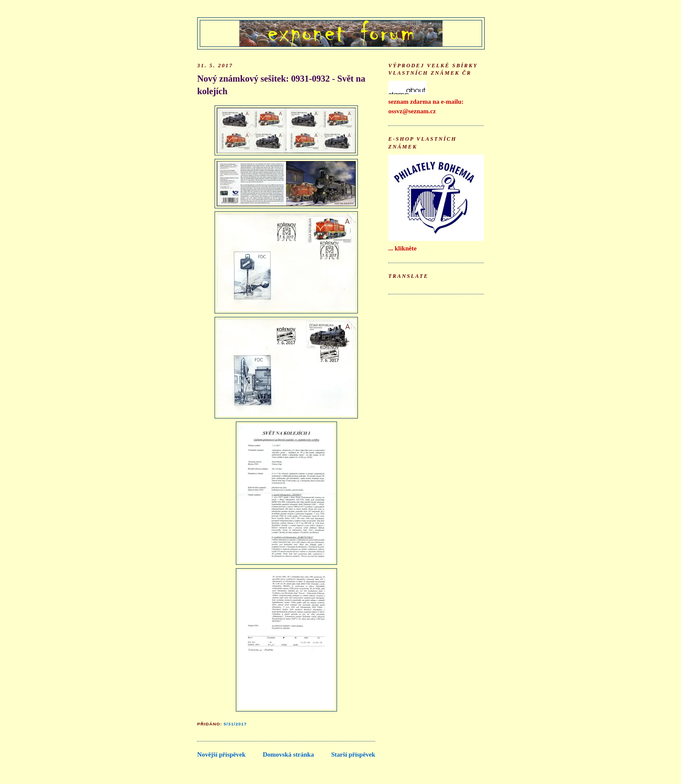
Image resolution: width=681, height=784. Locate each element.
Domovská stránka (288, 754)
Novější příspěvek (221, 754)
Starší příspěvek (353, 754)
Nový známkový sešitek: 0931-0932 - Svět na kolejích (281, 85)
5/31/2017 (235, 724)
